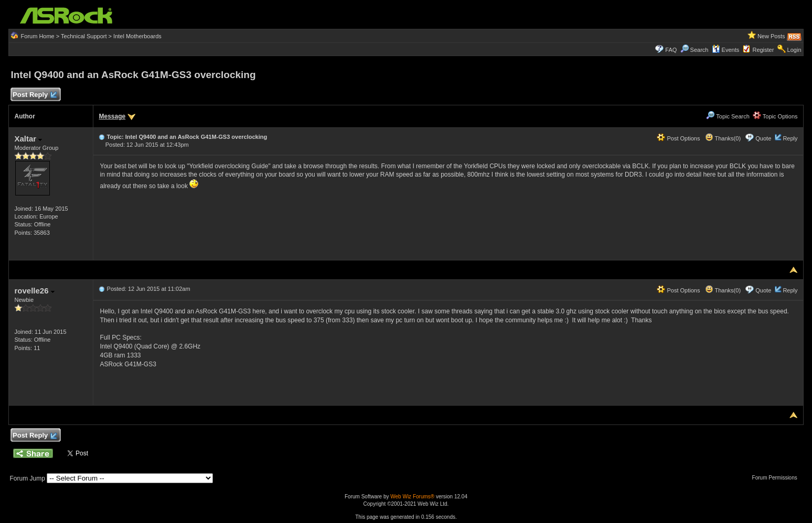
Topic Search (728, 116)
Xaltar (28, 139)
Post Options (678, 138)
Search (699, 50)
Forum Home (38, 36)
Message (112, 116)
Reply (790, 138)
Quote (763, 138)
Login (794, 50)
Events (726, 50)
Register (763, 50)
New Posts (771, 36)
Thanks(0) (723, 138)
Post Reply (34, 95)
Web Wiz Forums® (412, 497)
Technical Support (84, 36)
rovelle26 (34, 291)
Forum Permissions (777, 478)
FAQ (671, 50)
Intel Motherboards (137, 36)
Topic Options (775, 116)
